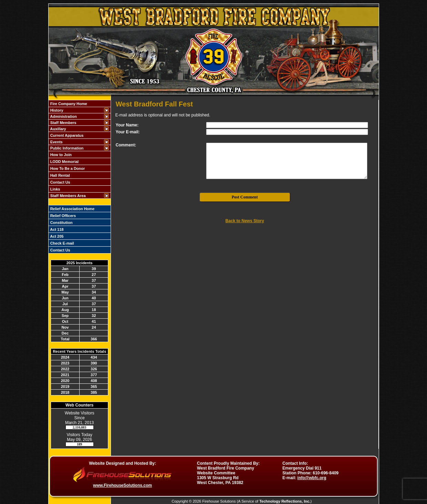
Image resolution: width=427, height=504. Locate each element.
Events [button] (56, 142)
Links (55, 189)
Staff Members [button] (63, 123)
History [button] (56, 110)
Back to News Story (245, 221)
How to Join (60, 155)
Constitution (61, 223)
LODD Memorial (64, 162)
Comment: (126, 145)
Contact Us (60, 182)
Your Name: (127, 125)
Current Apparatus (67, 135)
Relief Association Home (72, 209)
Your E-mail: (128, 132)
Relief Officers (63, 216)
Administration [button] (63, 116)
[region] (80, 149)
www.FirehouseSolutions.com (123, 485)
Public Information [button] (67, 148)
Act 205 (57, 236)
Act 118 (57, 229)
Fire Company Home (68, 104)
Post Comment (245, 197)
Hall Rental (60, 175)
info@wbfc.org (312, 478)
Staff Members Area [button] (68, 196)
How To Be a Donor (67, 168)
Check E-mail (62, 243)
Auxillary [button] (58, 129)
